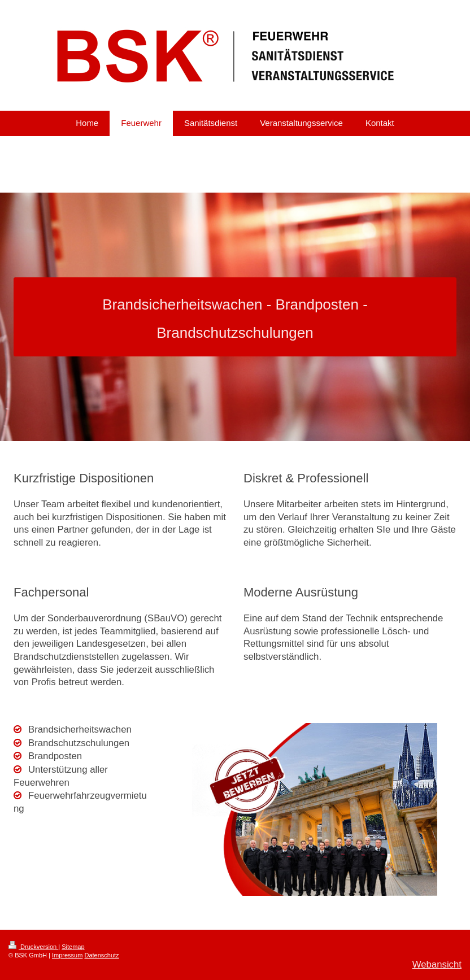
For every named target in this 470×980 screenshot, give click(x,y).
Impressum (67, 955)
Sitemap (73, 947)
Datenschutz (101, 955)
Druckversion (33, 947)
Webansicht (437, 964)
